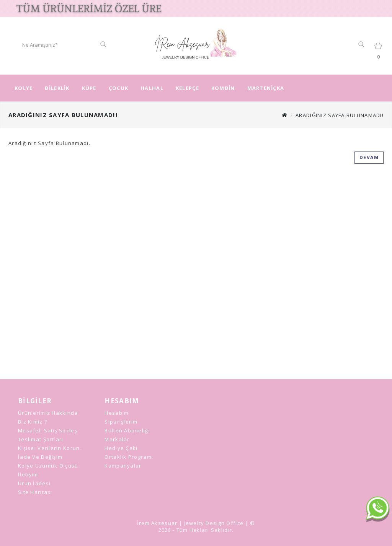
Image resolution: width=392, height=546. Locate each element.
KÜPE (89, 88)
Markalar (117, 439)
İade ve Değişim (40, 457)
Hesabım (117, 413)
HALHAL (152, 88)
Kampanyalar (123, 466)
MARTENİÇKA (266, 88)
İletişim (28, 474)
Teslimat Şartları (41, 439)
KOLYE (24, 88)
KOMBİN (223, 88)
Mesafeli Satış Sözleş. (48, 430)
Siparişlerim (121, 422)
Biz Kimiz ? (33, 422)
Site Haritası (35, 492)
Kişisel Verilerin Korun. (50, 448)
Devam (369, 157)
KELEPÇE (187, 88)
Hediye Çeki (121, 448)
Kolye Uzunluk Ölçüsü (48, 466)
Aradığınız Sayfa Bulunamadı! (340, 115)
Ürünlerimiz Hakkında (48, 413)
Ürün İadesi (34, 483)
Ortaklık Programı (129, 457)
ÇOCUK (118, 88)
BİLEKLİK (57, 88)
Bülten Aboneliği (127, 430)
